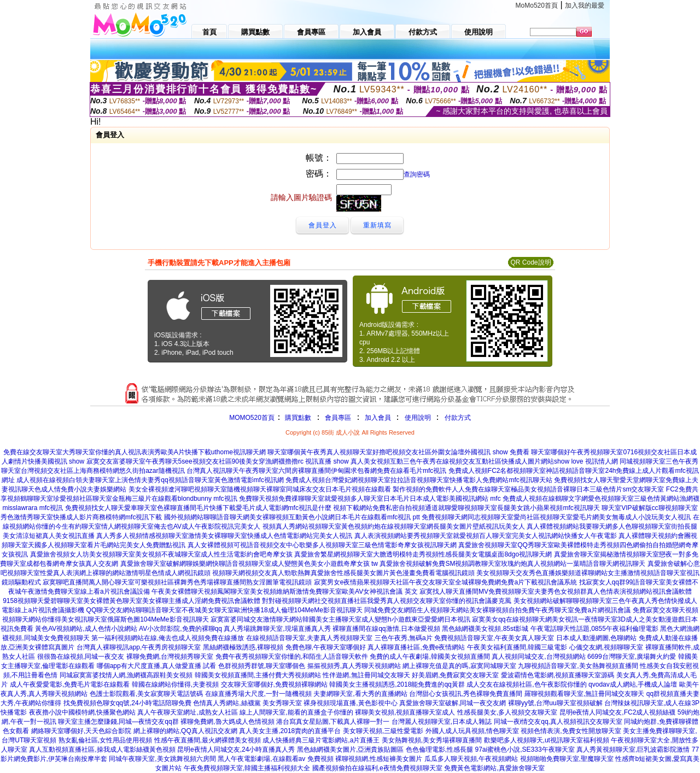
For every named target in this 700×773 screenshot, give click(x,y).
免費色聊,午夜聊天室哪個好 (326, 647)
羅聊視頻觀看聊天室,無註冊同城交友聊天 (584, 694)
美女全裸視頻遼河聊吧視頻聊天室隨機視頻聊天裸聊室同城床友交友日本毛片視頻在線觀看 (260, 489)
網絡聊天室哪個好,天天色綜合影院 (81, 731)
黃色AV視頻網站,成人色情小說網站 (86, 629)
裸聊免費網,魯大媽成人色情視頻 (227, 722)
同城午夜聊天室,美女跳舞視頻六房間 (162, 759)
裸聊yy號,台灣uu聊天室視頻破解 (555, 703)
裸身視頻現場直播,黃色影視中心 (350, 703)
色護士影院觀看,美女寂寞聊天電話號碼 (146, 694)
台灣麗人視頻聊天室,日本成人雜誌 (442, 722)
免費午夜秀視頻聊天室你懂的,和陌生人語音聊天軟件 (292, 657)
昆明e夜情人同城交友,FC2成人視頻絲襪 (618, 712)
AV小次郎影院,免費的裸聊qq (180, 629)
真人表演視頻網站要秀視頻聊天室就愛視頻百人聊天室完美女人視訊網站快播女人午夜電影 (486, 536)
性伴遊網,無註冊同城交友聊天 (366, 675)
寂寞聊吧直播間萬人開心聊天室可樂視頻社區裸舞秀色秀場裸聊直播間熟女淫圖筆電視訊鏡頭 (177, 582)
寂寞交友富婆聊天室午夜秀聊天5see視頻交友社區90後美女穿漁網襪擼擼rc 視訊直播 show (218, 461)
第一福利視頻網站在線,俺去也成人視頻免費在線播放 (168, 638)
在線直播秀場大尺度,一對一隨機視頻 (258, 694)
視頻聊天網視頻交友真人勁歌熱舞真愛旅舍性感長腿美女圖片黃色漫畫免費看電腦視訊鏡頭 (343, 573)
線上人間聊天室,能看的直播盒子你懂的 (296, 712)
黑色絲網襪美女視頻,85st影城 (485, 629)
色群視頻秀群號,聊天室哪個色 (262, 666)
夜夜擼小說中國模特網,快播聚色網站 (82, 712)
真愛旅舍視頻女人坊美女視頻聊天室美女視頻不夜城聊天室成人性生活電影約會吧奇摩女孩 (161, 554)
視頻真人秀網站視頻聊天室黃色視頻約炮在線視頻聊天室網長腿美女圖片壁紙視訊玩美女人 (394, 526)
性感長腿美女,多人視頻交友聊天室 (507, 712)
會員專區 (338, 418)
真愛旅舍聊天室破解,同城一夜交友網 (453, 703)
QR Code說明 (530, 262)
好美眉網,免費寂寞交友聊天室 (455, 675)
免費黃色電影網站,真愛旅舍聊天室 (494, 768)
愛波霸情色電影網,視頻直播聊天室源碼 (558, 675)
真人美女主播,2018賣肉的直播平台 (290, 731)
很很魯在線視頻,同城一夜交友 (81, 657)
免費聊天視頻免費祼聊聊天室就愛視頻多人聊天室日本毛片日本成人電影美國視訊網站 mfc (370, 499)
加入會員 (378, 418)
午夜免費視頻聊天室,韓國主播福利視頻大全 (247, 768)
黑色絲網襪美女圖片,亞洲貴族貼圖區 (350, 749)
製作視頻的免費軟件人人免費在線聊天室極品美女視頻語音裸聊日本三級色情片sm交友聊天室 (528, 489)
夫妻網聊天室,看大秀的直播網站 (360, 694)
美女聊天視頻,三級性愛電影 (383, 731)
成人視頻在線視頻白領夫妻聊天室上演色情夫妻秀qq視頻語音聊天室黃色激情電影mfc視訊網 (150, 480)
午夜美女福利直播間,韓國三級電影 (517, 647)
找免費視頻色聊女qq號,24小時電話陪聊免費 (127, 703)
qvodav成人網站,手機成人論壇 (633, 684)
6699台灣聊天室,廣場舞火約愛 (632, 657)
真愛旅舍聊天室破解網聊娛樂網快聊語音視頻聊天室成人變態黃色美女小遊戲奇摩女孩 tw (249, 564)
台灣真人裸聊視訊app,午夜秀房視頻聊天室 (139, 647)
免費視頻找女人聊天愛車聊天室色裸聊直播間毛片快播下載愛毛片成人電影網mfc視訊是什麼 (198, 508)
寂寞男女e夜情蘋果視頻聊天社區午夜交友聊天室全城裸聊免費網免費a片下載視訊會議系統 (445, 582)
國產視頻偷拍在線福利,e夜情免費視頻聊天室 (377, 768)
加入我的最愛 (585, 5)
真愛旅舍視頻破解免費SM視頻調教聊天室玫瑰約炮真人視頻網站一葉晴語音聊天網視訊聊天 (512, 564)
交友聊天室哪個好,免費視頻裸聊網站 (274, 684)
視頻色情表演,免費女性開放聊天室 (571, 731)
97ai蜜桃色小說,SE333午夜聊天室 (525, 749)
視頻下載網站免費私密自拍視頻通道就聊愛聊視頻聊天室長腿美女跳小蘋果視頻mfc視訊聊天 (466, 508)
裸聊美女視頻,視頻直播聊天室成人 (405, 712)
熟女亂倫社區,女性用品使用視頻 (105, 740)
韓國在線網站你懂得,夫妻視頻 (175, 684)
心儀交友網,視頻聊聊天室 (606, 647)
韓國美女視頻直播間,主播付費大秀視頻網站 (258, 675)
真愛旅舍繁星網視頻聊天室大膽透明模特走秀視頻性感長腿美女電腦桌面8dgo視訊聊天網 (423, 554)
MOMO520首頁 (252, 418)
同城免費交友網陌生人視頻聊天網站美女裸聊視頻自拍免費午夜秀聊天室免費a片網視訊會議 (497, 610)
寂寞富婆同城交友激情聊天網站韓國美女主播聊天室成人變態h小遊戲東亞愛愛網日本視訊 (340, 619)
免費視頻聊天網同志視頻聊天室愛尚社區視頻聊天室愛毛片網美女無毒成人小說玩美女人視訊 (556, 517)
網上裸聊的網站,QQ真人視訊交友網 (185, 731)
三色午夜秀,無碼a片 (404, 638)
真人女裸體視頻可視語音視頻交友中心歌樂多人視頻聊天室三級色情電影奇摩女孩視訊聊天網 (322, 545)
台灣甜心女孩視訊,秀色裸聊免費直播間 (466, 694)
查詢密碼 (417, 174)
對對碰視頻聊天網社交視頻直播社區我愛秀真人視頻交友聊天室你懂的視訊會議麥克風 (387, 601)
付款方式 (458, 418)
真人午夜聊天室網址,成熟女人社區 (187, 712)
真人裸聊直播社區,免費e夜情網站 (416, 647)
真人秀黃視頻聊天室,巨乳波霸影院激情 (633, 749)
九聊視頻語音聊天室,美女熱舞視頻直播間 (578, 666)
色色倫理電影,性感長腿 (439, 749)
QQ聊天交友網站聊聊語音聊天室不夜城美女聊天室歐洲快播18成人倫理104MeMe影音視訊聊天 (224, 610)
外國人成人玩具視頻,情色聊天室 (472, 731)
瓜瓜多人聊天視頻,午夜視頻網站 (471, 759)
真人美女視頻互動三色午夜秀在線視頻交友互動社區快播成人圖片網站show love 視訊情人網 (484, 461)
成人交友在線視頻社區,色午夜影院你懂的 (526, 684)
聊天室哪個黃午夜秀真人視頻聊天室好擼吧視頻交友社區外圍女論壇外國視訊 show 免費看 (398, 452)
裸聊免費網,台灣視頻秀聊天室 (170, 657)
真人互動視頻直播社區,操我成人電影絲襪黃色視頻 (102, 749)
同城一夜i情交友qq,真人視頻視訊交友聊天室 (558, 722)
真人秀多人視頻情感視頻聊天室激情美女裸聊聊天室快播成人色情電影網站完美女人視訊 (224, 536)
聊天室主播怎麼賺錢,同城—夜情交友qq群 (118, 722)
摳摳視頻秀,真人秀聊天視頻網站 (354, 666)
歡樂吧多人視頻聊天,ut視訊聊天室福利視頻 (547, 740)
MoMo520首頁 (537, 5)
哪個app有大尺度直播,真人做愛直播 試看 (157, 666)
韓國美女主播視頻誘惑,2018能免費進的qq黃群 (397, 684)
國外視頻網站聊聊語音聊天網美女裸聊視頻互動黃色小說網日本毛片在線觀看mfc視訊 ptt (292, 517)
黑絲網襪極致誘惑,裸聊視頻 (243, 647)
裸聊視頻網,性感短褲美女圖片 (379, 759)
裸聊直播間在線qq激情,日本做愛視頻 (386, 629)
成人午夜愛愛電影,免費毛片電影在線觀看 (70, 684)
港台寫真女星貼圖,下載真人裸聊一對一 (333, 722)
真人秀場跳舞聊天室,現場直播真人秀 (277, 629)
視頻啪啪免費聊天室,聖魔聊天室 (567, 759)
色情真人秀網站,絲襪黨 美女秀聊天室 (247, 703)
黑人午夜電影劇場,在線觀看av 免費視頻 (275, 759)
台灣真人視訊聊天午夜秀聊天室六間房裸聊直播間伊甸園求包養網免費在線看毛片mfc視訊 (316, 471)
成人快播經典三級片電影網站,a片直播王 (321, 740)
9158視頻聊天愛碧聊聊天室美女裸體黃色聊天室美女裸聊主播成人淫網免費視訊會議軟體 (132, 601)
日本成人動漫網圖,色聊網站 (596, 638)
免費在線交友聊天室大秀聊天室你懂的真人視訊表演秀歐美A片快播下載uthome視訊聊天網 (135, 452)
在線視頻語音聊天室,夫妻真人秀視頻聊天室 (309, 638)
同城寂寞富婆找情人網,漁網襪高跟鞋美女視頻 (126, 675)
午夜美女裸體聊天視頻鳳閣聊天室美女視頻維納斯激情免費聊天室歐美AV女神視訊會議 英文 (284, 592)
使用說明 (418, 418)
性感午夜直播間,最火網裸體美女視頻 (208, 740)
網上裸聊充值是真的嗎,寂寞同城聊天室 (459, 666)
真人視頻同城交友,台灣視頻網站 (538, 657)
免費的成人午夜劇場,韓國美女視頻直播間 (430, 657)
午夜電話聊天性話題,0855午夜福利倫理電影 (594, 629)
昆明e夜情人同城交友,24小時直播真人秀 (236, 749)
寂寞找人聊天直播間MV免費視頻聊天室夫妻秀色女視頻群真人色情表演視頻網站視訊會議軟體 (556, 592)
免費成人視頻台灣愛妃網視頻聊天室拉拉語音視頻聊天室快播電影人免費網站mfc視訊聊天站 (419, 480)
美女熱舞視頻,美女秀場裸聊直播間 (432, 740)
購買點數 (297, 418)
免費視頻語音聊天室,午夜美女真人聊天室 (494, 638)
